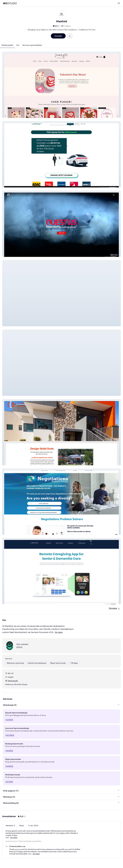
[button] (61, 85)
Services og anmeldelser (32, 45)
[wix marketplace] (10, 3)
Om (18, 45)
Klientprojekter (7, 45)
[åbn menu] (119, 3)
